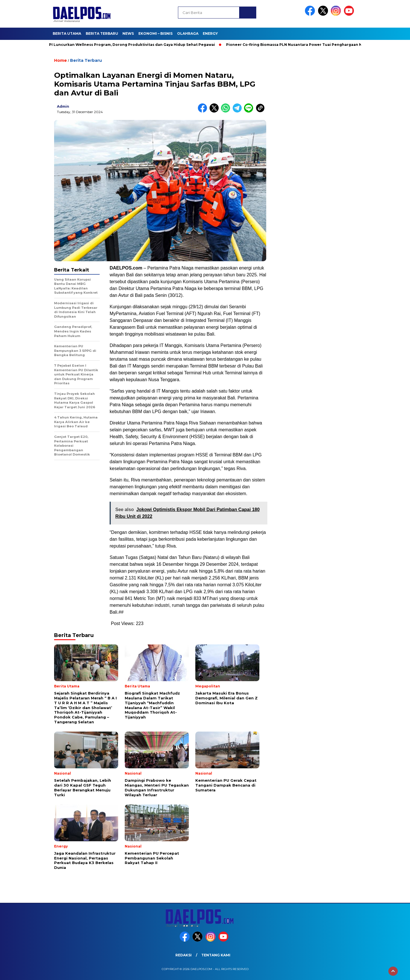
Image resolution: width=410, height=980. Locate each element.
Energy (210, 33)
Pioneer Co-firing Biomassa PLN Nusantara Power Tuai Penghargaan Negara (302, 45)
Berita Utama (67, 33)
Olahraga (188, 33)
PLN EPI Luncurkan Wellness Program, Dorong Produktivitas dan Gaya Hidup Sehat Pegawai (129, 45)
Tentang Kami (216, 955)
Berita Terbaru (102, 33)
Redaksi (184, 955)
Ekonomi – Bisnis (155, 33)
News (128, 33)
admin (63, 106)
